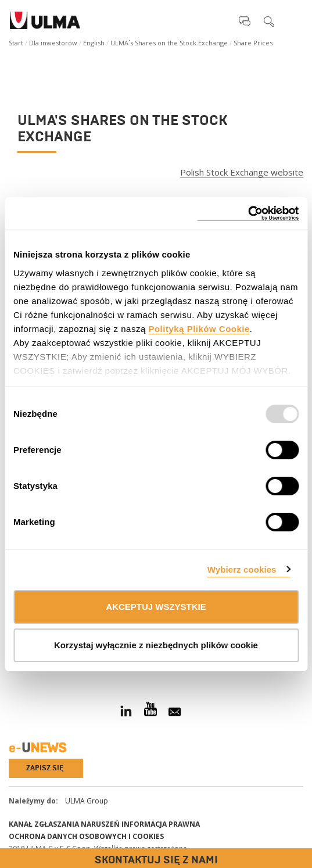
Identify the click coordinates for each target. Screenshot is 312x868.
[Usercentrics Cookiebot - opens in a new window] (248, 214)
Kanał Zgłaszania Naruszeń (64, 824)
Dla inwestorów (53, 43)
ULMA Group (87, 801)
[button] (245, 21)
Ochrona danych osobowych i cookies (86, 836)
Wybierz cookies (242, 569)
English (94, 43)
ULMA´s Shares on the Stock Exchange (169, 43)
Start (16, 43)
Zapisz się (45, 768)
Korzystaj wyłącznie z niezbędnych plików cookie (156, 645)
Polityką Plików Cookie (199, 329)
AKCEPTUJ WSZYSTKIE (156, 607)
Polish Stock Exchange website (242, 172)
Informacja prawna (161, 824)
